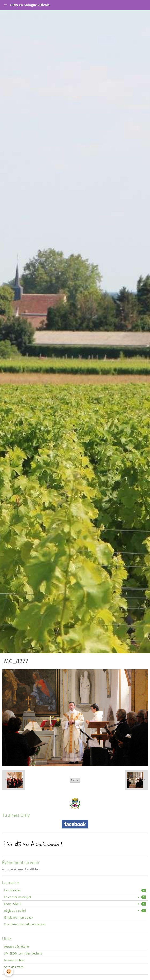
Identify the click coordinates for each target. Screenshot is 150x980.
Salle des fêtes (14, 967)
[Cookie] (9, 971)
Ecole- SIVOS (75, 904)
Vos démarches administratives (25, 924)
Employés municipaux (19, 917)
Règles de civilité (75, 911)
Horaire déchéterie (16, 947)
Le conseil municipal (75, 897)
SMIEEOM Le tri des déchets (23, 953)
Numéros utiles (14, 960)
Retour (75, 780)
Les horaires (75, 890)
